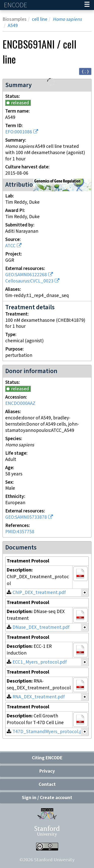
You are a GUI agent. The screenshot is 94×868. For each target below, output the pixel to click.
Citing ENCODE (47, 758)
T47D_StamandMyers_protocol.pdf (49, 732)
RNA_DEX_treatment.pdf (39, 697)
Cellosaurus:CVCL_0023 (29, 281)
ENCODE (16, 5)
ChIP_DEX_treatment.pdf (39, 593)
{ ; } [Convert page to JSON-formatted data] (85, 71)
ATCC (10, 246)
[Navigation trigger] (87, 5)
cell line (40, 19)
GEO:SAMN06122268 (26, 275)
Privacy (47, 771)
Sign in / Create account (47, 798)
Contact (47, 785)
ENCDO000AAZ (20, 403)
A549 (13, 26)
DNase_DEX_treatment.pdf (41, 627)
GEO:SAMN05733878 (26, 517)
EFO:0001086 (19, 132)
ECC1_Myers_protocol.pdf (40, 662)
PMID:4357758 (20, 532)
